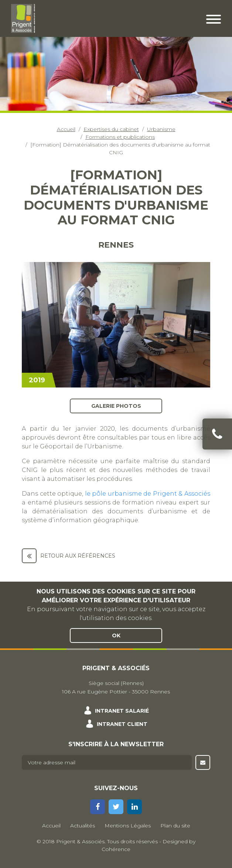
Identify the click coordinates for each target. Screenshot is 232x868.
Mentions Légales (128, 826)
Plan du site (175, 826)
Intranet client (122, 724)
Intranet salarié (122, 711)
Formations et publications (120, 137)
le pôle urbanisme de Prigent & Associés (148, 494)
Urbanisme (161, 129)
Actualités (83, 826)
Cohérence (116, 849)
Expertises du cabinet (111, 129)
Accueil (66, 129)
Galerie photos (116, 406)
